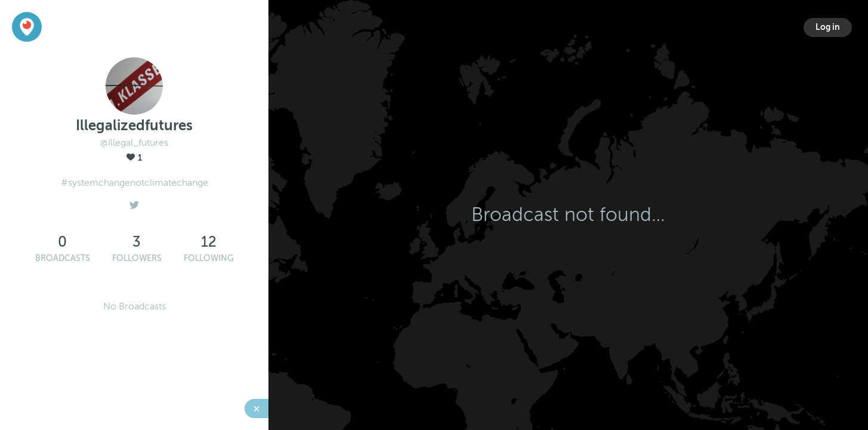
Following (209, 258)
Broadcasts (63, 258)
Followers (137, 258)
